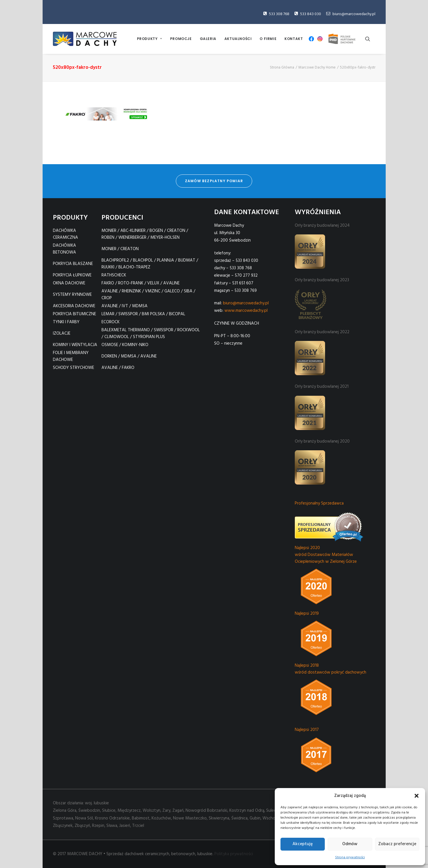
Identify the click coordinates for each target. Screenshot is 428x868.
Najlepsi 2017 (307, 730)
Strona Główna (282, 68)
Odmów (350, 844)
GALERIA (208, 39)
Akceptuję (303, 844)
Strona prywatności (350, 857)
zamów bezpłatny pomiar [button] (214, 180)
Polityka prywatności (234, 854)
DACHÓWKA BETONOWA (64, 249)
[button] (417, 796)
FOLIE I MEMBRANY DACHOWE (71, 356)
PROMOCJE (181, 39)
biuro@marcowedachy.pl (354, 14)
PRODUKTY (150, 39)
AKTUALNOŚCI (238, 39)
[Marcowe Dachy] (85, 39)
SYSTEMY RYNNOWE (72, 295)
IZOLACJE (62, 333)
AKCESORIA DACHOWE (74, 306)
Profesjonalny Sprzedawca (319, 503)
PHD (342, 39)
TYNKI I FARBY (66, 322)
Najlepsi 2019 (307, 614)
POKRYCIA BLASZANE (73, 264)
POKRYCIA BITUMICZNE (74, 314)
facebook (311, 39)
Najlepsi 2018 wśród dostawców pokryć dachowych (331, 669)
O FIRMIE (268, 39)
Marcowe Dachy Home (317, 68)
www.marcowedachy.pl (246, 311)
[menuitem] (150, 39)
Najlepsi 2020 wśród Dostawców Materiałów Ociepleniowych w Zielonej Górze (326, 555)
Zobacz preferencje (397, 844)
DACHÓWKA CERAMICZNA (65, 234)
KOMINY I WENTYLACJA (75, 345)
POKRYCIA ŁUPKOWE (72, 275)
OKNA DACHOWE (69, 283)
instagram (320, 39)
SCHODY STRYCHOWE (73, 368)
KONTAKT (294, 39)
